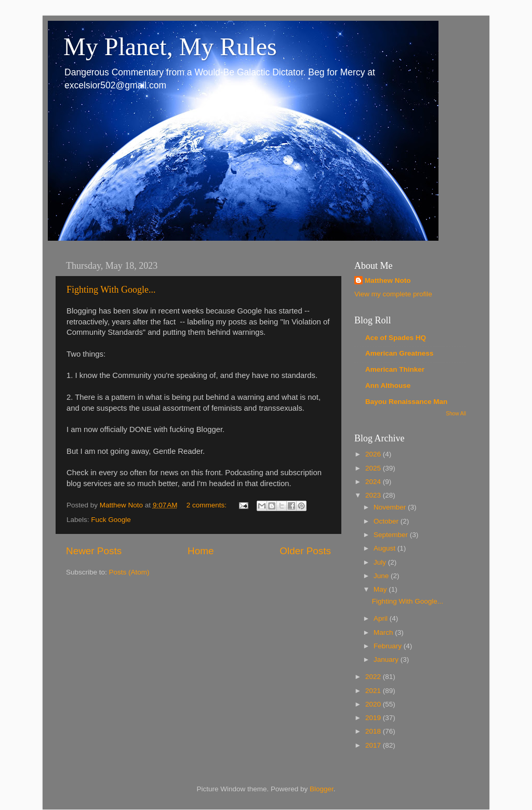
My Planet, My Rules (170, 47)
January (387, 659)
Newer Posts (94, 551)
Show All (456, 414)
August (385, 548)
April (382, 618)
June (382, 576)
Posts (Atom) (129, 572)
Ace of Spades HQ (396, 338)
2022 (374, 677)
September (392, 535)
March (384, 632)
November (391, 507)
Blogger (322, 789)
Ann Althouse (388, 386)
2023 (374, 495)
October (387, 521)
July (381, 562)
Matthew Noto (388, 280)
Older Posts (305, 551)
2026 (374, 454)
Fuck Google (111, 520)
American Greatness (399, 353)
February (389, 646)
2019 (374, 718)
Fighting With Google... (111, 290)
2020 (374, 704)
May (381, 589)
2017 (374, 745)
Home (201, 551)
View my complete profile (393, 294)
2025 (374, 468)
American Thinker (395, 369)
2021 (374, 691)
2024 (374, 482)
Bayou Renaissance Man (406, 402)
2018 (374, 731)
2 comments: (208, 505)
